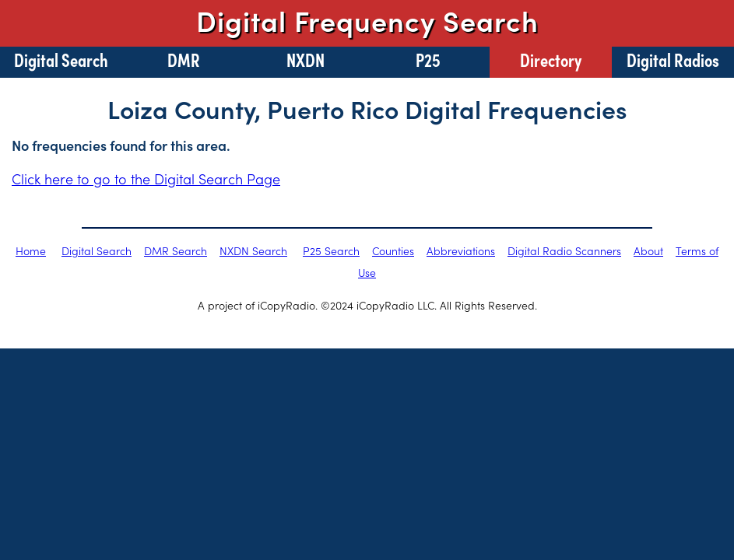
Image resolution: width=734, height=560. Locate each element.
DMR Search (176, 250)
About (648, 250)
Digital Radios (673, 59)
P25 (428, 59)
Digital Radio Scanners (564, 250)
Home (31, 250)
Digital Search (61, 59)
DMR (184, 59)
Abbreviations (461, 250)
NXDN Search (253, 250)
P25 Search (331, 250)
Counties (393, 250)
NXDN (306, 59)
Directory (551, 59)
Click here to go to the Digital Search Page (146, 178)
